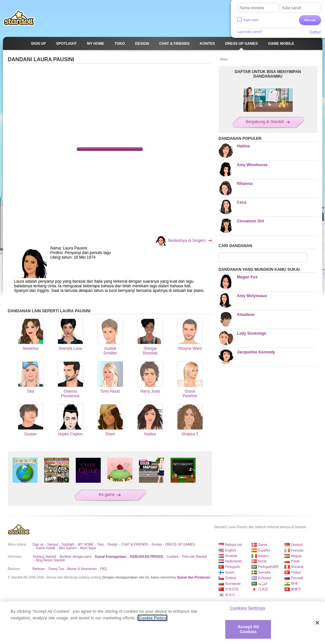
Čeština (231, 578)
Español (264, 550)
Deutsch (297, 545)
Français (297, 550)
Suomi (230, 572)
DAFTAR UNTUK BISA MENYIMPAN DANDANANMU (268, 74)
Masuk (310, 20)
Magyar (297, 556)
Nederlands (234, 561)
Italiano (263, 556)
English (231, 550)
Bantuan (39, 569)
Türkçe (296, 572)
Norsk (262, 561)
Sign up (38, 544)
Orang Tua (56, 569)
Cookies (173, 557)
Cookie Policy (152, 618)
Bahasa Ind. (234, 545)
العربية (263, 584)
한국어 (230, 595)
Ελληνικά (265, 578)
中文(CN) (232, 589)
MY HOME (86, 544)
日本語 (263, 589)
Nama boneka (252, 8)
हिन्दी (294, 584)
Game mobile (46, 548)
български (233, 584)
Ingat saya (251, 20)
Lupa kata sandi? (250, 32)
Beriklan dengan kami (75, 557)
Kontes (157, 544)
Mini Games (68, 548)
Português (233, 567)
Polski (296, 561)
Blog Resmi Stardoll (50, 560)
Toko (101, 544)
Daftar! (315, 32)
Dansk (263, 545)
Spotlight (68, 544)
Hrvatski (231, 556)
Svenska (264, 572)
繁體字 (296, 589)
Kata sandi (292, 8)
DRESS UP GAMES (180, 544)
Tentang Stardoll (44, 557)
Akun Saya (88, 548)
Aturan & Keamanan (82, 569)
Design (112, 544)
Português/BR (268, 567)
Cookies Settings (248, 608)
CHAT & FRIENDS (135, 544)
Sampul (53, 544)
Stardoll (19, 18)
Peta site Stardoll (194, 557)
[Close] (317, 623)
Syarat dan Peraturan (193, 577)
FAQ (103, 569)
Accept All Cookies (248, 629)
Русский (297, 578)
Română (297, 567)
